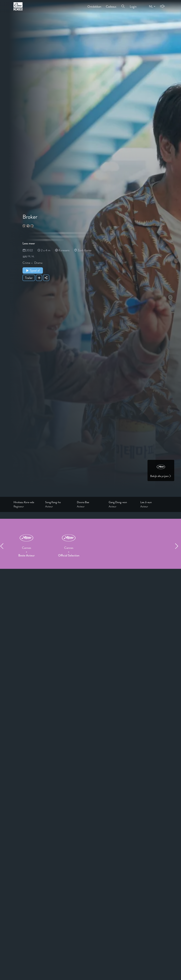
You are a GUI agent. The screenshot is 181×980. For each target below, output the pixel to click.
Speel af (33, 270)
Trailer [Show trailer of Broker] (29, 278)
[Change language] (152, 6)
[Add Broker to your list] (39, 278)
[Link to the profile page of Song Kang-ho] (59, 502)
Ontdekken (94, 5)
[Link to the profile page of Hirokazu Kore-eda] (27, 502)
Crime (26, 263)
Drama (38, 263)
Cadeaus (111, 5)
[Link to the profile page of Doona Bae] (90, 502)
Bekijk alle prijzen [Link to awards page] (161, 476)
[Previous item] (3, 546)
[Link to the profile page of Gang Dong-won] (122, 502)
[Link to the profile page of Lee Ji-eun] (154, 502)
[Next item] (178, 546)
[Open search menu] (123, 4)
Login (133, 5)
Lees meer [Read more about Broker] (29, 243)
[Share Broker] (46, 278)
